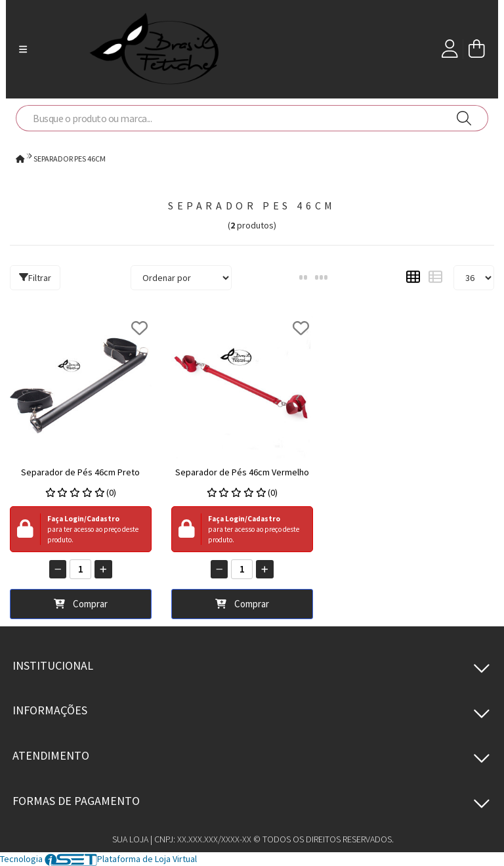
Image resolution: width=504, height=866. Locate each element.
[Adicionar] (103, 569)
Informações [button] (50, 710)
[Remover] (58, 569)
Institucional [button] (53, 665)
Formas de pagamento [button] (76, 801)
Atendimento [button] (51, 755)
